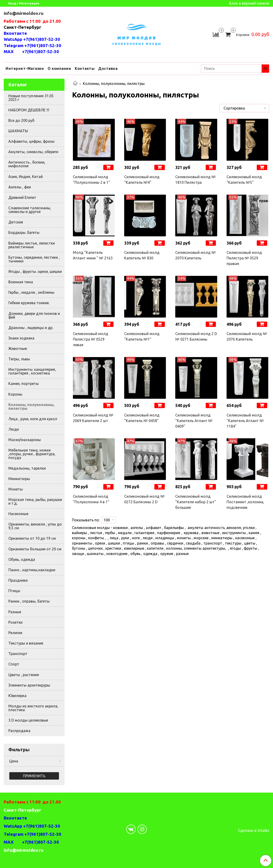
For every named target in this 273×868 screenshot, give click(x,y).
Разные (15, 612)
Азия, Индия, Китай (26, 177)
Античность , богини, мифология (27, 164)
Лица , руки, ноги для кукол (33, 419)
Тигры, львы (19, 359)
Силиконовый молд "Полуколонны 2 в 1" (91, 180)
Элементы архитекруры (29, 685)
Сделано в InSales (254, 830)
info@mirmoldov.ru (24, 13)
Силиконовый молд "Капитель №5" (244, 180)
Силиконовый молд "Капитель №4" (142, 180)
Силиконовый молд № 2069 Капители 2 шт (93, 418)
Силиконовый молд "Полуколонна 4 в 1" (91, 499)
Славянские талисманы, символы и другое (30, 210)
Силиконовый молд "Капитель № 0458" (142, 418)
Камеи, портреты (24, 384)
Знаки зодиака (21, 338)
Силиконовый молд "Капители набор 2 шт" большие (196, 502)
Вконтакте (15, 33)
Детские (16, 222)
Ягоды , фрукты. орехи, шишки (35, 271)
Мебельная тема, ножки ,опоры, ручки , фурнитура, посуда (32, 454)
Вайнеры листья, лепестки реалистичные (32, 245)
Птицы (14, 591)
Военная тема (21, 282)
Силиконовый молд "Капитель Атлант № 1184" (245, 421)
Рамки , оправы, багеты (29, 601)
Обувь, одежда (22, 559)
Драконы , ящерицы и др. (31, 328)
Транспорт (18, 654)
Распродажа (19, 731)
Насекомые (18, 514)
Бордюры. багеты (24, 232)
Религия (15, 633)
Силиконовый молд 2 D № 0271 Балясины (196, 336)
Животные (18, 348)
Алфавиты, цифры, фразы (31, 141)
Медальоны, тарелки (27, 468)
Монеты (16, 489)
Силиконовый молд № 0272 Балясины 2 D (144, 499)
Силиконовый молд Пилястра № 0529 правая (244, 258)
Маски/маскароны (25, 440)
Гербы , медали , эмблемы (31, 292)
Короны (15, 394)
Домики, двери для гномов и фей (34, 315)
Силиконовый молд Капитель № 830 (142, 255)
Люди (14, 429)
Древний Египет (22, 197)
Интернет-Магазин (25, 68)
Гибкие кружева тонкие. (29, 303)
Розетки (15, 622)
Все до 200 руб (21, 120)
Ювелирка (17, 696)
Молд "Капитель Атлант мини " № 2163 (93, 255)
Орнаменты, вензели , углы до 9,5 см (35, 526)
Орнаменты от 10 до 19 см (32, 538)
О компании (59, 68)
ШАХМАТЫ (18, 131)
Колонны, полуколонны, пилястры (31, 407)
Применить (34, 776)
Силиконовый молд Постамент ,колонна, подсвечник (245, 502)
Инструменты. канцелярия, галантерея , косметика (32, 371)
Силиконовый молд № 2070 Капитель (195, 255)
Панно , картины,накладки (32, 570)
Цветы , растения (24, 675)
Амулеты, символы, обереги (33, 152)
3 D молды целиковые (28, 720)
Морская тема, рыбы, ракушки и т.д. (35, 501)
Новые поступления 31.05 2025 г (31, 98)
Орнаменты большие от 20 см (35, 549)
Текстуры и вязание (26, 643)
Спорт (14, 664)
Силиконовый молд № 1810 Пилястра (195, 180)
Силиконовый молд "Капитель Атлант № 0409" (194, 421)
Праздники (18, 580)
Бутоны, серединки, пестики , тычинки (34, 259)
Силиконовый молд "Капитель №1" (142, 336)
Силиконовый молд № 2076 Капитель (247, 336)
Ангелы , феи (20, 187)
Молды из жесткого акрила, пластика (33, 708)
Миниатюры (19, 479)
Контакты (85, 68)
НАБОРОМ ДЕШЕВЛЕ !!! (29, 110)
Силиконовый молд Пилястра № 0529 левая (91, 339)
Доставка (108, 68)
